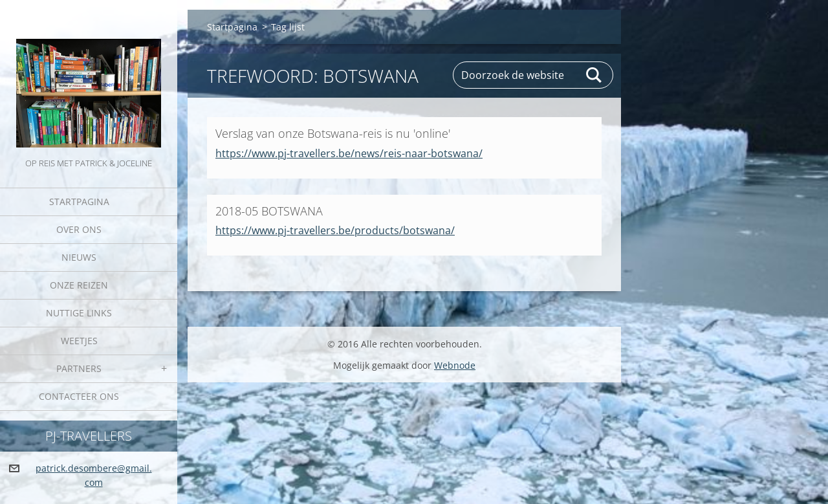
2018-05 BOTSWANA (269, 211)
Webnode (455, 365)
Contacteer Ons (79, 396)
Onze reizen (79, 285)
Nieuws (79, 257)
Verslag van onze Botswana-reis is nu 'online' (333, 133)
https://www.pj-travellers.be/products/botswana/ (335, 230)
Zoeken (594, 75)
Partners (79, 368)
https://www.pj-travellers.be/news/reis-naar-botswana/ (349, 153)
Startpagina (79, 202)
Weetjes (79, 341)
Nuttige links (79, 313)
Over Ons (79, 229)
